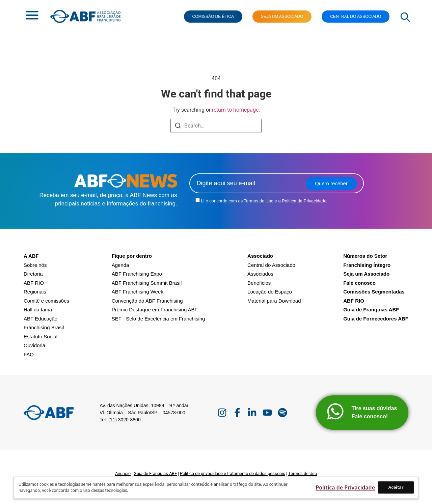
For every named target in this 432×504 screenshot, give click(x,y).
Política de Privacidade (304, 201)
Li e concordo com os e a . (265, 201)
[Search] (178, 127)
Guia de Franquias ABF (155, 473)
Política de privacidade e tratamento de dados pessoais (233, 473)
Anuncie (123, 473)
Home (26, 50)
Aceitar (396, 487)
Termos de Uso (259, 201)
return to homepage (235, 110)
